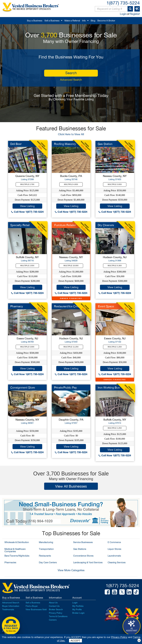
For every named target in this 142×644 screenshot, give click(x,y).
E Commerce (114, 542)
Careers (53, 620)
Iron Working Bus (109, 388)
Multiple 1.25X (115, 347)
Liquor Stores (114, 549)
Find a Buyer (32, 606)
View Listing (27, 206)
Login (123, 14)
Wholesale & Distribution (17, 542)
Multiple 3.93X (115, 184)
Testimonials (8, 609)
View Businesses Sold (36, 609)
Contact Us (54, 606)
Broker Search (56, 609)
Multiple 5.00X (27, 347)
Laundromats (114, 556)
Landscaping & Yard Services (88, 562)
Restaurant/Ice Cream (68, 306)
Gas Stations (80, 549)
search (71, 73)
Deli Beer (16, 144)
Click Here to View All (71, 134)
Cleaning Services (117, 562)
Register (135, 14)
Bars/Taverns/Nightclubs (17, 556)
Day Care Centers (48, 562)
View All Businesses (71, 486)
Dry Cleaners (106, 225)
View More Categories (71, 570)
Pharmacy (17, 306)
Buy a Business (35, 21)
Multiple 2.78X (27, 184)
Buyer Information (11, 606)
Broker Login (78, 613)
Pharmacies (10, 562)
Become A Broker (106, 21)
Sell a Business (52, 21)
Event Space (106, 306)
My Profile (77, 609)
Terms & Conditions (58, 616)
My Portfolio (78, 606)
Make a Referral (72, 21)
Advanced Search (71, 80)
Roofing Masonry (65, 144)
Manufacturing (46, 542)
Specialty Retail (20, 225)
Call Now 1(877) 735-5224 (27, 212)
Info (84, 21)
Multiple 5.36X (115, 266)
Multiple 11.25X (71, 347)
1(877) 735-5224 (123, 3)
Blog (93, 21)
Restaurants (45, 556)
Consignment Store (23, 388)
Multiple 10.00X (71, 266)
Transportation (46, 549)
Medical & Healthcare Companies (15, 550)
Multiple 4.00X (71, 184)
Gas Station (105, 144)
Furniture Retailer (65, 225)
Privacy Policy (56, 613)
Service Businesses (83, 542)
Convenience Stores (83, 556)
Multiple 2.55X (27, 266)
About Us (53, 603)
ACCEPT (75, 641)
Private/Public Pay (65, 388)
